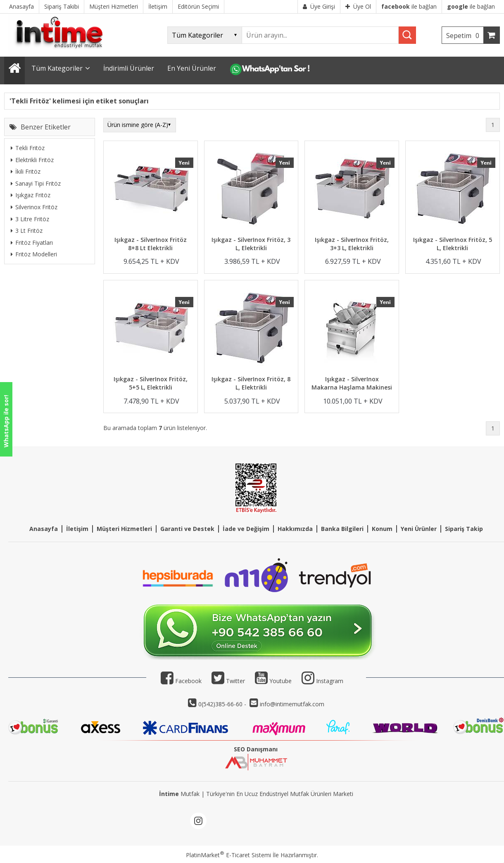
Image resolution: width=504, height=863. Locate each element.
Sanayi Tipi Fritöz (36, 183)
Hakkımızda (295, 529)
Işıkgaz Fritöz (31, 195)
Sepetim (465, 36)
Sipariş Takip (464, 529)
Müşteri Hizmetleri (124, 529)
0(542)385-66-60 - (223, 704)
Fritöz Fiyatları (32, 243)
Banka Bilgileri (342, 529)
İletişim (77, 529)
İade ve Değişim (246, 529)
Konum (382, 529)
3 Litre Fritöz (30, 219)
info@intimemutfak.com (292, 704)
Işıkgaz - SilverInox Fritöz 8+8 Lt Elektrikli (151, 244)
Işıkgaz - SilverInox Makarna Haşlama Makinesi (352, 383)
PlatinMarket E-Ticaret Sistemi (228, 855)
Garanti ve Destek (187, 529)
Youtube (273, 681)
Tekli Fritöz (28, 148)
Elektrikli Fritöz (32, 160)
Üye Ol (358, 6)
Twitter (228, 681)
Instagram (330, 681)
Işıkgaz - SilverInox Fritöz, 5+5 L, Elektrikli (151, 383)
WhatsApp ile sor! (6, 421)
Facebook (181, 681)
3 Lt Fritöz (27, 231)
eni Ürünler (420, 529)
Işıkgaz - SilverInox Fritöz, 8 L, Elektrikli (251, 383)
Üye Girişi (319, 6)
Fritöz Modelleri (34, 254)
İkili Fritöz (26, 171)
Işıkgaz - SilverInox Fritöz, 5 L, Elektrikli (453, 244)
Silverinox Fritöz (34, 207)
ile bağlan (409, 6)
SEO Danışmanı (256, 749)
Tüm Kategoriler (57, 68)
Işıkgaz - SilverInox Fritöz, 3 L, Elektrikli (251, 244)
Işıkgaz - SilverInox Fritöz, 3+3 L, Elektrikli (352, 244)
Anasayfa (44, 529)
